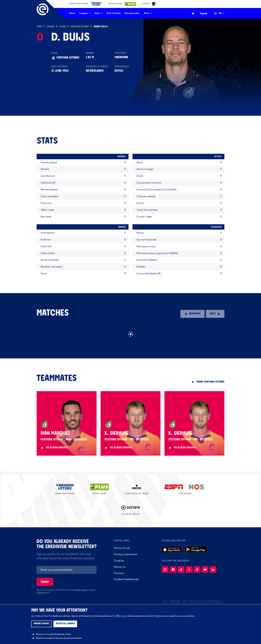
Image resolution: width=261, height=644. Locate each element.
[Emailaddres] (67, 570)
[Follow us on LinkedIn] (213, 570)
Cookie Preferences (126, 579)
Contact (119, 573)
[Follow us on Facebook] (173, 570)
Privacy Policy (81, 590)
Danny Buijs (101, 27)
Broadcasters (132, 13)
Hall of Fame (114, 13)
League (85, 13)
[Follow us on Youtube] (205, 570)
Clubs (63, 27)
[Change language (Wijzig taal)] (221, 13)
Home (39, 27)
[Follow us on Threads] (197, 570)
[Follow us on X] (189, 570)
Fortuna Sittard (80, 27)
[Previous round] (193, 314)
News (72, 13)
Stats (98, 13)
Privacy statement (126, 554)
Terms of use (122, 548)
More (148, 13)
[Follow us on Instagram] (165, 570)
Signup (45, 582)
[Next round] (215, 314)
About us (120, 567)
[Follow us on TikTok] (181, 570)
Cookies (119, 561)
